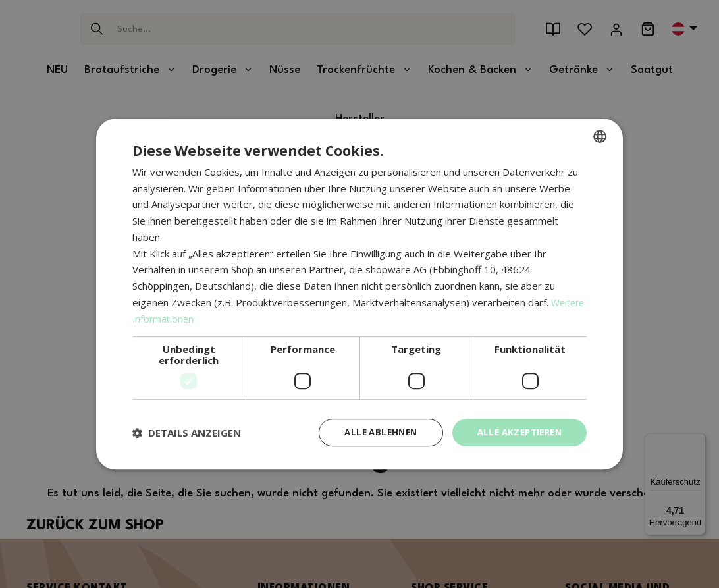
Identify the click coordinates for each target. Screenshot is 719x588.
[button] (187, 433)
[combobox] (600, 135)
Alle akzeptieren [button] (516, 432)
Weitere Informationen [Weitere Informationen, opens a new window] (184, 317)
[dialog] (359, 294)
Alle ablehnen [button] (371, 432)
